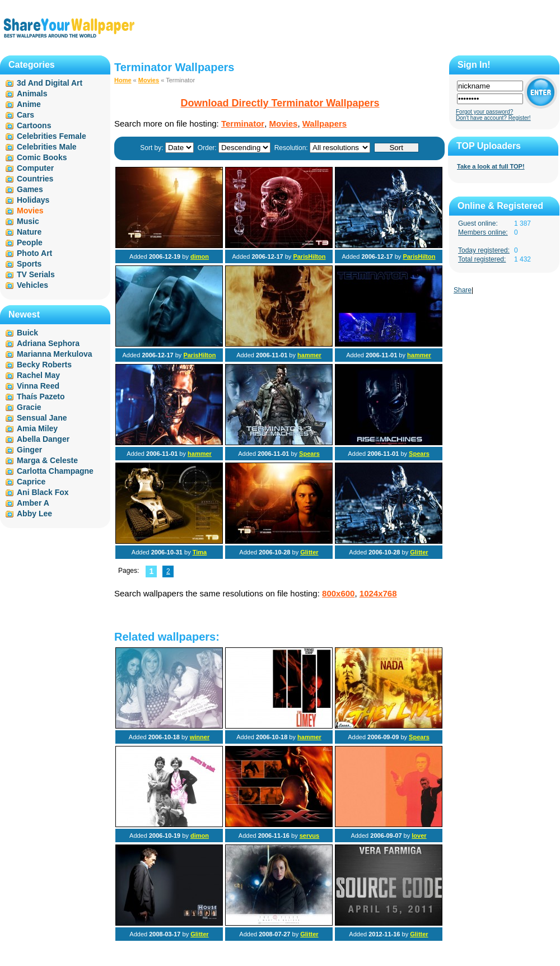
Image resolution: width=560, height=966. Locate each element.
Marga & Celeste (47, 460)
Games (30, 189)
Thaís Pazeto (41, 396)
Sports (29, 264)
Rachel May (38, 375)
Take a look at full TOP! (491, 166)
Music (28, 221)
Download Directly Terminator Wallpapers (280, 103)
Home (123, 80)
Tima (200, 552)
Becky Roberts (44, 365)
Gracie (29, 407)
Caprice (31, 482)
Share (463, 290)
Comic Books (42, 157)
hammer (309, 355)
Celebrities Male (47, 147)
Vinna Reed (38, 386)
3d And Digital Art (50, 83)
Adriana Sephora (48, 343)
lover (419, 836)
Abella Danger (43, 439)
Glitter (309, 552)
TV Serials (36, 274)
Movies (149, 80)
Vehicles (32, 285)
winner (200, 737)
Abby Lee (34, 514)
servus (309, 836)
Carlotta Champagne (55, 471)
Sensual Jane (42, 418)
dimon (200, 256)
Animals (32, 94)
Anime (29, 104)
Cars (25, 115)
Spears (309, 454)
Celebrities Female (52, 136)
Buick (27, 333)
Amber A (33, 503)
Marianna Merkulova (55, 354)
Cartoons (34, 125)
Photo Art (34, 253)
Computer (35, 168)
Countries (35, 179)
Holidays (33, 200)
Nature (29, 232)
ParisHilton (309, 256)
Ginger (29, 450)
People (30, 242)
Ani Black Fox (43, 492)
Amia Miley (37, 428)
